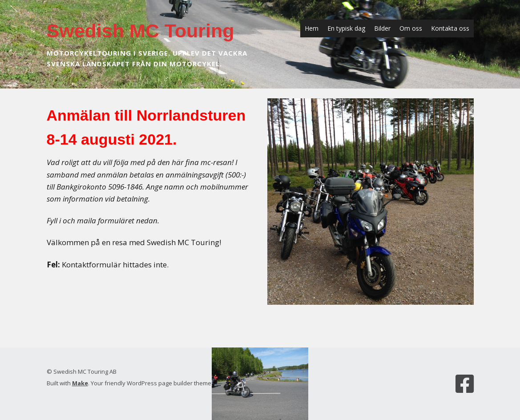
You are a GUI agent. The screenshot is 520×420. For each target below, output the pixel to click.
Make (80, 383)
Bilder (382, 28)
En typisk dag (346, 28)
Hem (312, 28)
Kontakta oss (450, 28)
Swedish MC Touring (141, 31)
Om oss (411, 28)
